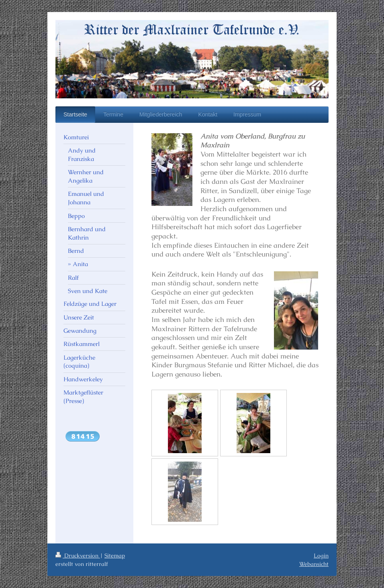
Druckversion (78, 555)
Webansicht (314, 564)
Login (321, 555)
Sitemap (115, 555)
